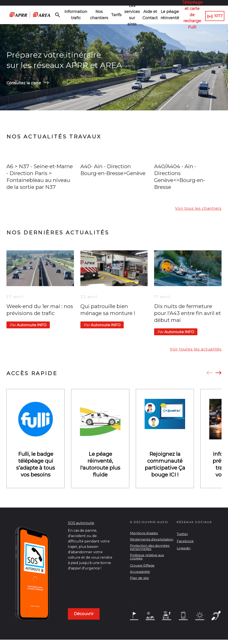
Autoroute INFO (28, 326)
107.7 (217, 15)
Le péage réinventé (168, 15)
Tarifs (115, 15)
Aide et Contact (149, 15)
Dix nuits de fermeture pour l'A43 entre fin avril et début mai (187, 314)
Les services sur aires (131, 15)
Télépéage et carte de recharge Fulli (188, 15)
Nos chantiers (98, 15)
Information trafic (77, 15)
